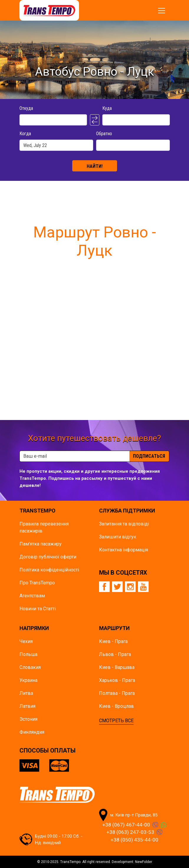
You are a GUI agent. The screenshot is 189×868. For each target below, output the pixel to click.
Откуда (26, 108)
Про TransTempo (37, 583)
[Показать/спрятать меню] (162, 11)
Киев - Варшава (117, 667)
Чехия (26, 641)
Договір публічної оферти (48, 557)
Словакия (30, 667)
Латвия (27, 706)
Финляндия (32, 732)
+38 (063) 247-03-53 (130, 832)
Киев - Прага (113, 641)
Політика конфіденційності (49, 570)
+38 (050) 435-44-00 (134, 840)
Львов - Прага (115, 654)
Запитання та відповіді (124, 524)
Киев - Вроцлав (116, 706)
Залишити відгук (118, 537)
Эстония (28, 719)
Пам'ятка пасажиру (41, 544)
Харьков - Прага (117, 680)
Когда (25, 134)
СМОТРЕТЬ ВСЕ (116, 721)
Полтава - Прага (117, 693)
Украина (28, 680)
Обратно (104, 134)
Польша (28, 654)
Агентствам (32, 596)
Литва (26, 693)
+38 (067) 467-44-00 (126, 825)
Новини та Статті (38, 609)
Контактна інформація (124, 550)
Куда (107, 108)
